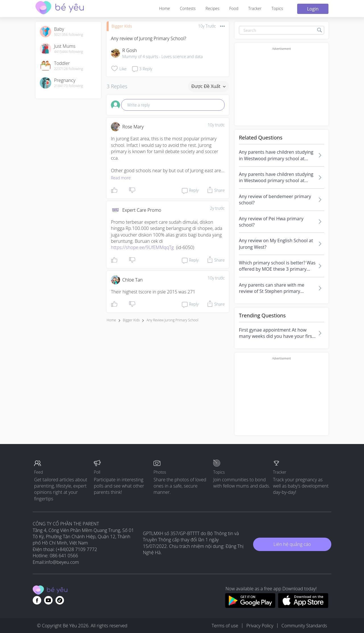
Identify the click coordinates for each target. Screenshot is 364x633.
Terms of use (225, 626)
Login (313, 9)
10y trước (216, 125)
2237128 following (69, 69)
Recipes (212, 8)
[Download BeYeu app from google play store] (250, 606)
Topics (277, 8)
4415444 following (69, 52)
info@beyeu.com (62, 562)
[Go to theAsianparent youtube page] (48, 600)
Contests (188, 8)
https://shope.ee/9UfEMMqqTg (142, 247)
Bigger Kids (122, 26)
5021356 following (69, 35)
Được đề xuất (208, 86)
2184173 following (69, 86)
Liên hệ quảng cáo (292, 544)
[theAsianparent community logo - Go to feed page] (60, 8)
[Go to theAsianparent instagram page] (60, 600)
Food (234, 8)
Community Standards (304, 626)
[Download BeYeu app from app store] (303, 606)
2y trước (217, 208)
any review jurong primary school (172, 320)
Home (164, 8)
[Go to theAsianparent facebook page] (37, 600)
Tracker (255, 8)
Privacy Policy (260, 626)
